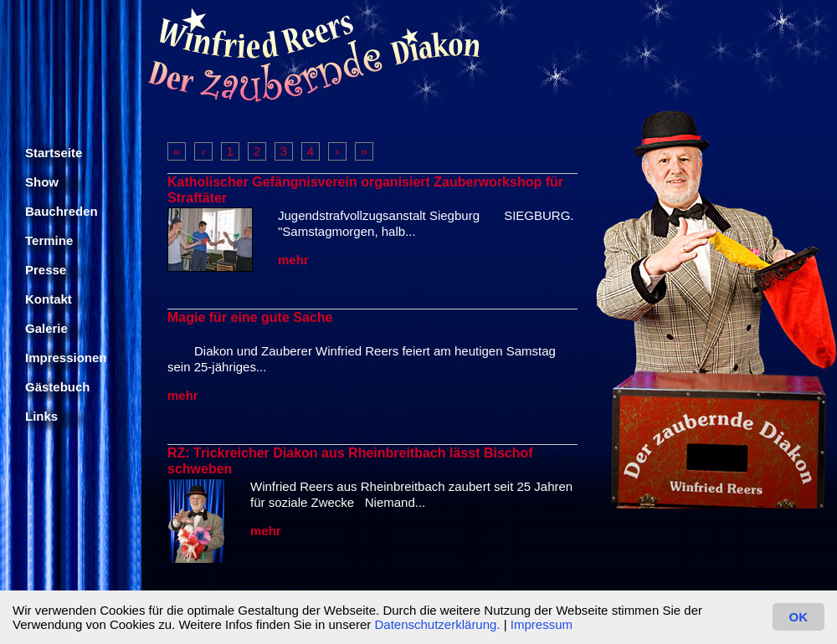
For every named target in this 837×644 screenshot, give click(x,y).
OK (799, 617)
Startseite (54, 153)
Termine (49, 240)
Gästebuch (58, 387)
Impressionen (66, 358)
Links (41, 416)
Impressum (542, 624)
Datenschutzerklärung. (437, 624)
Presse (46, 270)
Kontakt (49, 299)
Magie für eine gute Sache (250, 317)
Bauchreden (62, 211)
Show (42, 182)
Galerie (46, 328)
